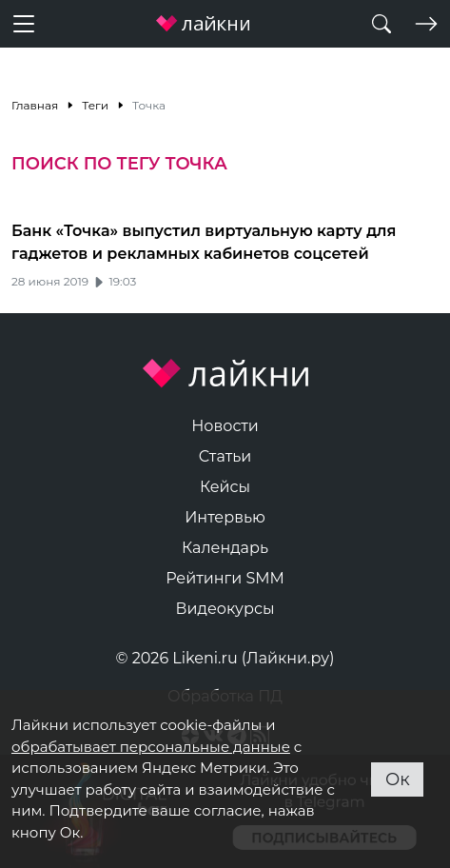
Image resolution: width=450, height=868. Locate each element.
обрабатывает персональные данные (151, 747)
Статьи (225, 456)
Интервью (225, 517)
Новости (225, 426)
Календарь (225, 548)
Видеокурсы (225, 609)
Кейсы (225, 487)
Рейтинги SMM (225, 578)
